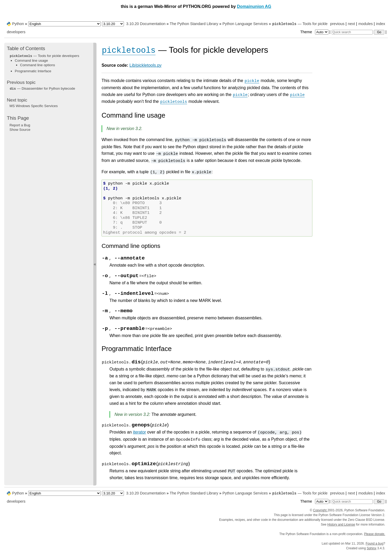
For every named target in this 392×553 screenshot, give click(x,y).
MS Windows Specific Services (34, 106)
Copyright (320, 510)
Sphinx (372, 548)
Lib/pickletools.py (146, 65)
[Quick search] (352, 32)
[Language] (64, 24)
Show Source (20, 130)
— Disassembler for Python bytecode (42, 88)
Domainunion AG (254, 6)
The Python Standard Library (194, 24)
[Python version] (113, 24)
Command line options (38, 65)
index (381, 24)
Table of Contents (26, 48)
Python (18, 24)
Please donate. (375, 534)
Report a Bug (20, 125)
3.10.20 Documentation (146, 24)
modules (365, 24)
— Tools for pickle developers (44, 56)
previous (337, 24)
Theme (315, 32)
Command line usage (31, 61)
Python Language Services (245, 24)
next (351, 24)
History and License (341, 525)
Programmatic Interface (33, 71)
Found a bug (374, 544)
